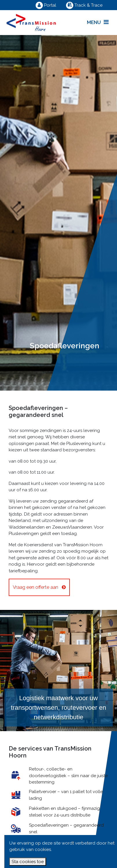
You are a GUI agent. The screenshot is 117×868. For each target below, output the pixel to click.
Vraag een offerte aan (39, 587)
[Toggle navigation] (98, 23)
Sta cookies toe (28, 862)
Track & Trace (84, 5)
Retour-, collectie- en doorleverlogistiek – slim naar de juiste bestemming (68, 776)
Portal (46, 5)
